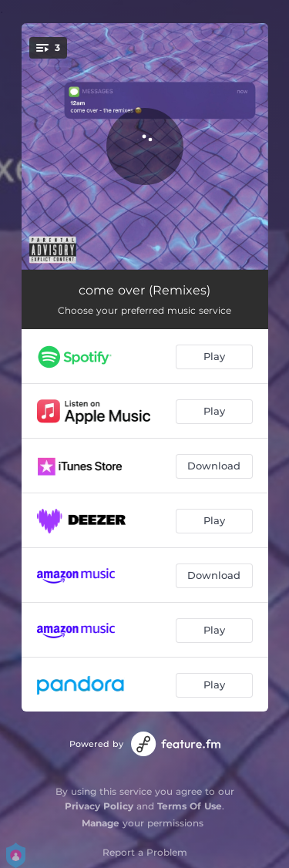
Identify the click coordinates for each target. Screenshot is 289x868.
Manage (101, 823)
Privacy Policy (99, 806)
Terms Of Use (190, 806)
